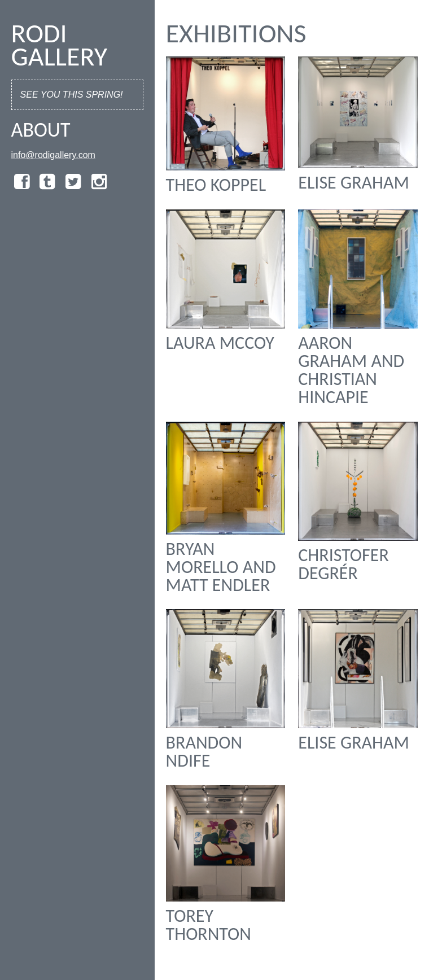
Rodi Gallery (60, 45)
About (41, 130)
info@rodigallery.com (53, 155)
